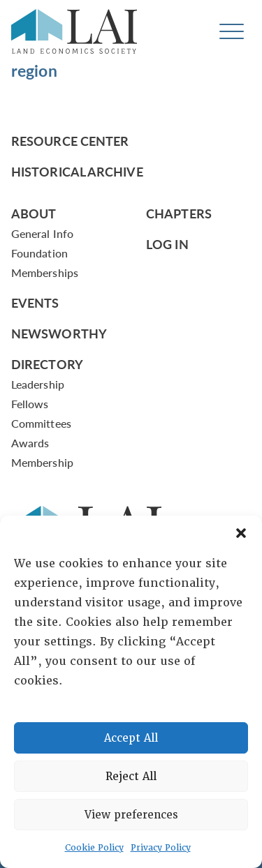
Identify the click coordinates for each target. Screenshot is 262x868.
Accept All (131, 738)
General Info (42, 233)
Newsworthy (59, 333)
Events (35, 302)
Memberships (45, 272)
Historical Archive (77, 171)
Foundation (39, 253)
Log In (167, 244)
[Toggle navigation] (232, 32)
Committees (41, 423)
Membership (42, 462)
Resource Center (70, 141)
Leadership (38, 384)
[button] (241, 533)
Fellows (30, 404)
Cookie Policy (94, 848)
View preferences (131, 815)
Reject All (131, 777)
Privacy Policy (161, 848)
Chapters (179, 213)
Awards (30, 443)
